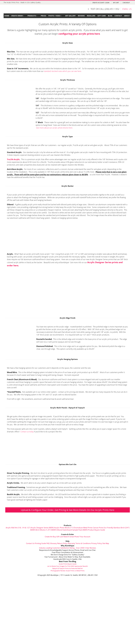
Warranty (71, 543)
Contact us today (27, 432)
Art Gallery (70, 16)
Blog (110, 16)
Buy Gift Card (58, 537)
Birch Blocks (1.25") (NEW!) (46, 530)
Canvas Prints (98, 528)
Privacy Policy (97, 543)
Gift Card (102, 16)
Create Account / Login (101, 3)
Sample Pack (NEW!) (80, 530)
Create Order (17, 16)
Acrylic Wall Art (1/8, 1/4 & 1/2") (18, 528)
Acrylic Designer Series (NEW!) (42, 528)
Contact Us (30, 543)
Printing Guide (40, 543)
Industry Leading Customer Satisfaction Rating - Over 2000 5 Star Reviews (67, 548)
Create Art (49, 537)
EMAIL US (127, 9)
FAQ (48, 543)
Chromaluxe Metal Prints (83, 528)
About (127, 16)
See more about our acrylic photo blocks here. (54, 128)
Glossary (53, 543)
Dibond (60, 530)
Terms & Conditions (83, 543)
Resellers (91, 16)
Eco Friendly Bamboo (112, 528)
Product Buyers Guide (96, 530)
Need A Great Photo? (72, 537)
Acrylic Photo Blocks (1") (64, 528)
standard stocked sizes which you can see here (63, 71)
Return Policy (62, 543)
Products (32, 16)
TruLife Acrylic (13, 159)
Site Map (106, 543)
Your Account (85, 537)
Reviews (81, 16)
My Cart (116, 3)
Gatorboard (67, 530)
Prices (43, 16)
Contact (118, 16)
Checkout (126, 3)
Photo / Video (54, 16)
